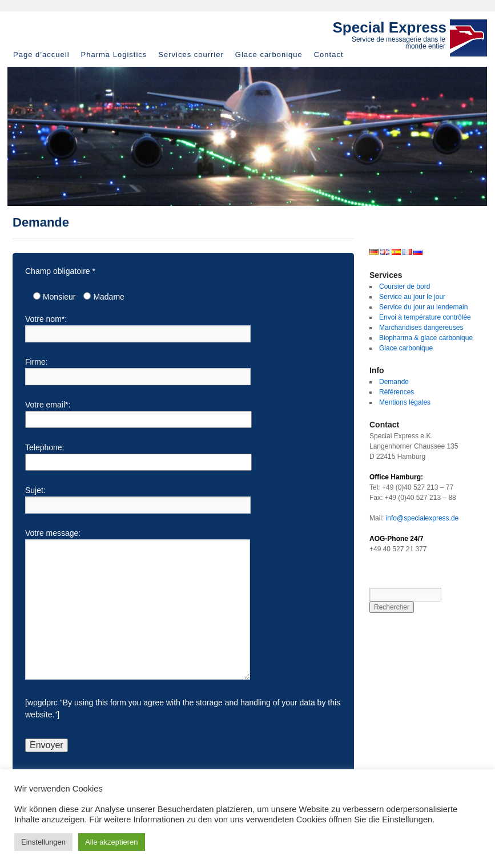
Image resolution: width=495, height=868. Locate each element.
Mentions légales (405, 402)
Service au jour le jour (412, 297)
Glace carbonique (269, 54)
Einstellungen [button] (43, 842)
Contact (329, 54)
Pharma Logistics (114, 54)
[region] (247, 136)
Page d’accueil (41, 54)
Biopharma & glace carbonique (426, 338)
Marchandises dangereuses (421, 328)
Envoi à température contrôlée (425, 317)
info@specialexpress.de (422, 518)
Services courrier (191, 54)
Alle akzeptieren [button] (112, 842)
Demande (394, 382)
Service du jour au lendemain (423, 307)
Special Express (390, 27)
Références (397, 392)
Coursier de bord (405, 286)
